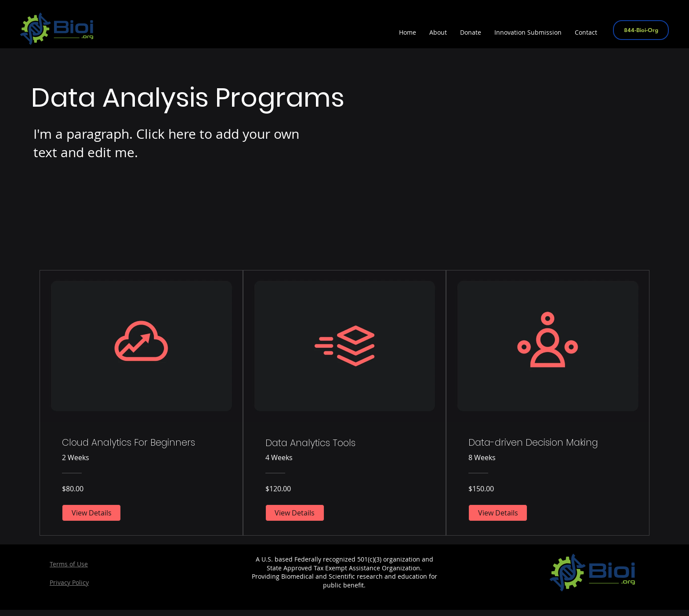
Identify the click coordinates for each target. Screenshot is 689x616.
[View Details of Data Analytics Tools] (295, 513)
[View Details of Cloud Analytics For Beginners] (91, 513)
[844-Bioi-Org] (641, 30)
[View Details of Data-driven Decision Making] (498, 513)
